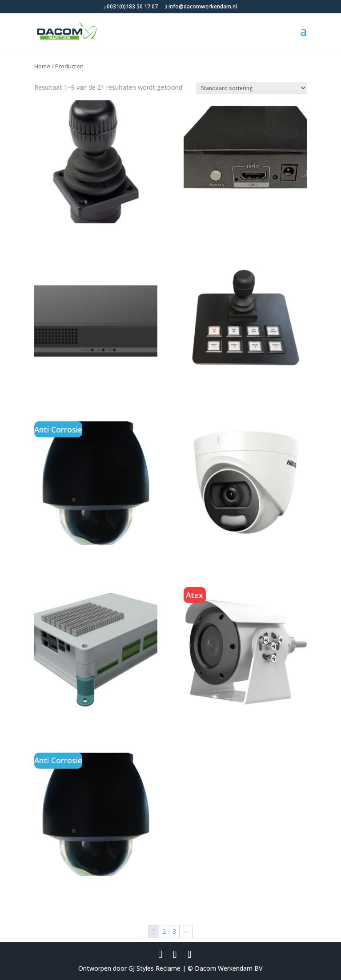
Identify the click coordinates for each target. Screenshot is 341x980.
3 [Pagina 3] (174, 931)
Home (42, 66)
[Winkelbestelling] (251, 88)
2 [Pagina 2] (164, 931)
